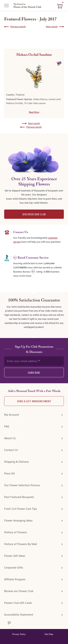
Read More (34, 112)
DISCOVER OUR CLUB (34, 215)
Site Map (49, 634)
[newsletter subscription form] (34, 361)
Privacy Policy (19, 634)
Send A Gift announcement (34, 401)
